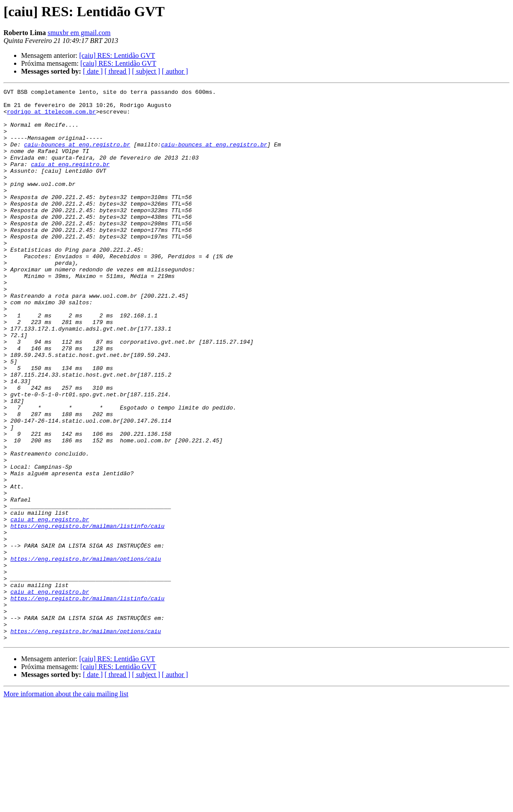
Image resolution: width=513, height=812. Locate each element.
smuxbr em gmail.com (79, 33)
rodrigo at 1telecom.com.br (52, 117)
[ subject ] (146, 71)
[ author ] (175, 71)
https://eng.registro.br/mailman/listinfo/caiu (88, 614)
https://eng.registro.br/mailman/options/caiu (86, 653)
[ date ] (93, 71)
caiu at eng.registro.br (70, 180)
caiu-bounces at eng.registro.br (77, 156)
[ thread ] (117, 71)
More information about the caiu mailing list (66, 804)
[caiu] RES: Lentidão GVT (117, 55)
